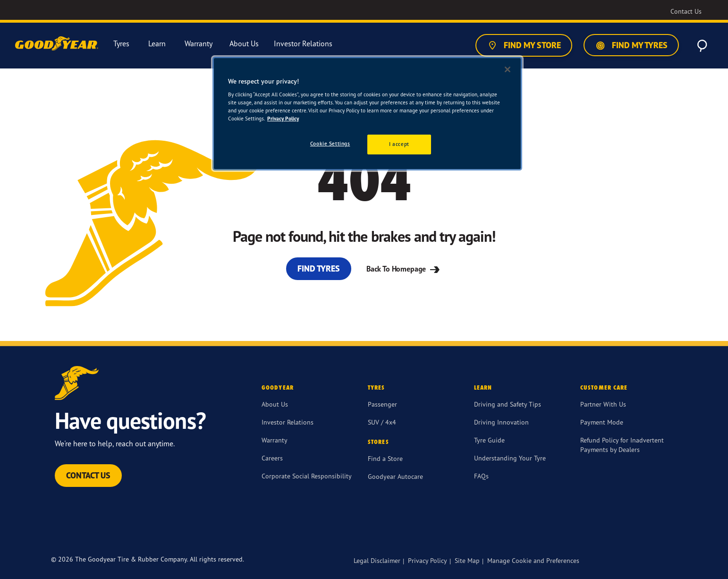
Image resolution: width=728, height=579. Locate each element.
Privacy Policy (427, 560)
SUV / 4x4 (382, 422)
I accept (399, 144)
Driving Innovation (501, 422)
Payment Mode (602, 422)
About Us (275, 404)
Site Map (467, 560)
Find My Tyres (631, 45)
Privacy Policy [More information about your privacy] (283, 119)
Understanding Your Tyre (510, 458)
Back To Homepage (404, 269)
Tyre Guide (489, 440)
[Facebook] (448, 536)
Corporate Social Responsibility (307, 476)
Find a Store (385, 458)
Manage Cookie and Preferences (533, 560)
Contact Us (88, 475)
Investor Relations (288, 422)
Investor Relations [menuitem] (303, 44)
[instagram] (493, 536)
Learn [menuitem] (157, 44)
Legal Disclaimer (377, 560)
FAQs (481, 476)
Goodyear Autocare (395, 476)
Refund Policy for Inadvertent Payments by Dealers (622, 445)
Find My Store (524, 45)
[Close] (508, 69)
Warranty (275, 440)
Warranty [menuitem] (199, 44)
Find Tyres (319, 268)
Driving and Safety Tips (508, 404)
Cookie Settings (330, 144)
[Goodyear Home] (58, 44)
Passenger (382, 404)
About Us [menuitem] (244, 44)
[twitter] (470, 536)
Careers (272, 458)
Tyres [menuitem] (121, 44)
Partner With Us (603, 404)
